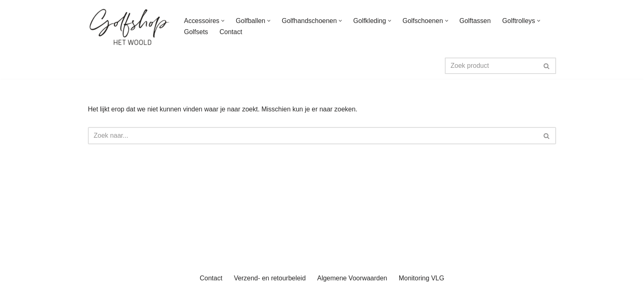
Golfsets (196, 32)
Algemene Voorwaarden (352, 286)
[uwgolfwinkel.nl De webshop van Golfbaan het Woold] (129, 26)
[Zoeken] (491, 66)
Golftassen (475, 21)
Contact (231, 32)
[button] (223, 21)
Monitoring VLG (422, 286)
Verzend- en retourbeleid (270, 286)
